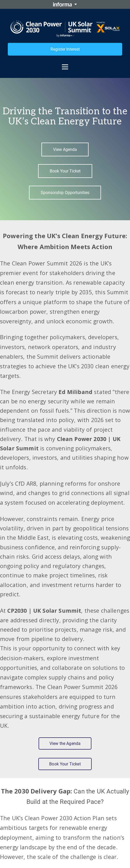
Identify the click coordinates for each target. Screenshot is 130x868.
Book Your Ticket (65, 171)
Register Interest (65, 49)
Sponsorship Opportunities (65, 193)
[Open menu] (65, 64)
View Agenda (65, 149)
